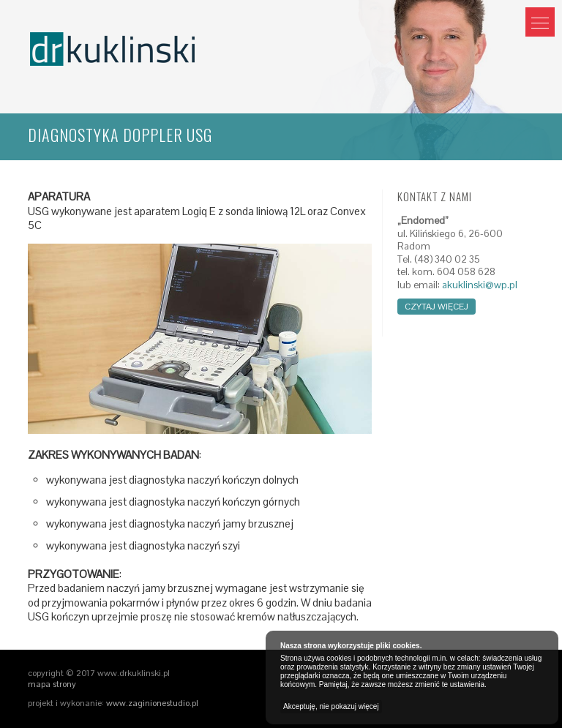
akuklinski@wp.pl (480, 285)
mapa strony (52, 684)
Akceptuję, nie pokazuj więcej (331, 706)
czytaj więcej (437, 307)
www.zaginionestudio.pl (152, 703)
